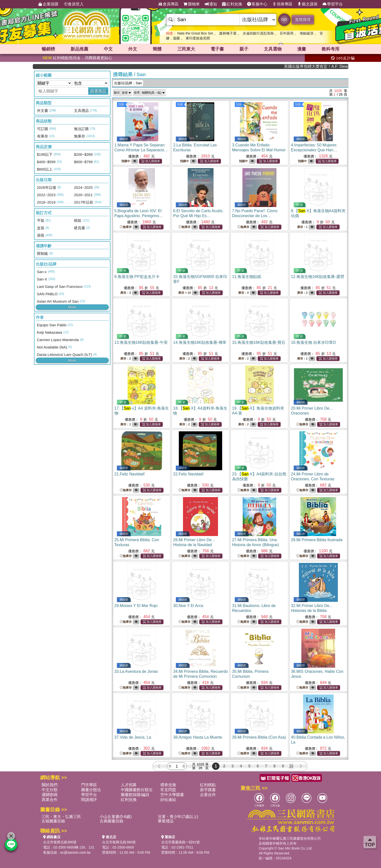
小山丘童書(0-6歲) (116, 817)
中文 (108, 49)
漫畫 (302, 49)
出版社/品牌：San (128, 83)
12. (318, 277)
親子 (244, 49)
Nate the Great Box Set (195, 33)
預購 (121, 104)
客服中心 (257, 4)
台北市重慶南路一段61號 (181, 842)
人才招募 (129, 785)
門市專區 (89, 785)
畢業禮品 (166, 821)
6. (198, 216)
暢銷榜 (48, 49)
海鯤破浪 (307, 33)
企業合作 (208, 795)
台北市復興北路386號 (60, 842)
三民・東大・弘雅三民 (61, 817)
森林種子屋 (228, 33)
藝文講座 (308, 4)
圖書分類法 (91, 790)
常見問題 (168, 790)
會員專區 (168, 4)
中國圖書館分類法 (137, 790)
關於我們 (50, 785)
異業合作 (50, 800)
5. (139, 216)
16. (313, 342)
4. (317, 150)
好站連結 (168, 800)
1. (141, 150)
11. (247, 277)
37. (133, 737)
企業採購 (48, 4)
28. (317, 540)
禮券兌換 (168, 785)
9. (137, 277)
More (72, 307)
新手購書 (208, 790)
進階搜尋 (303, 20)
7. (255, 216)
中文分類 (50, 790)
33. (136, 671)
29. (136, 606)
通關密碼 (50, 795)
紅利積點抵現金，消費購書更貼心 (77, 58)
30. (188, 606)
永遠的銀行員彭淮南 (258, 33)
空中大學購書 (172, 795)
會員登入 (73, 4)
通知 (211, 4)
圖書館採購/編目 (135, 795)
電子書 (217, 49)
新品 (79, 49)
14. (200, 342)
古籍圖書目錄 (53, 821)
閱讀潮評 (89, 800)
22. (188, 474)
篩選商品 (98, 91)
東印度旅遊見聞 (198, 38)
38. (198, 737)
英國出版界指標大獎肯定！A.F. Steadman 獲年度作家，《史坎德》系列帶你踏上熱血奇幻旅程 (329, 66)
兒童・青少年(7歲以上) (178, 817)
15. (259, 342)
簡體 (157, 49)
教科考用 (330, 49)
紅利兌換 (232, 4)
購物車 (192, 4)
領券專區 (282, 4)
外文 (133, 49)
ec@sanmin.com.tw (75, 852)
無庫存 (126, 227)
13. (141, 342)
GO (284, 19)
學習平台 (333, 4)
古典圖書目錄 (111, 821)
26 (291, 766)
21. (130, 474)
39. (259, 737)
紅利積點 (208, 785)
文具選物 (273, 49)
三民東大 (186, 49)
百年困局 (287, 33)
